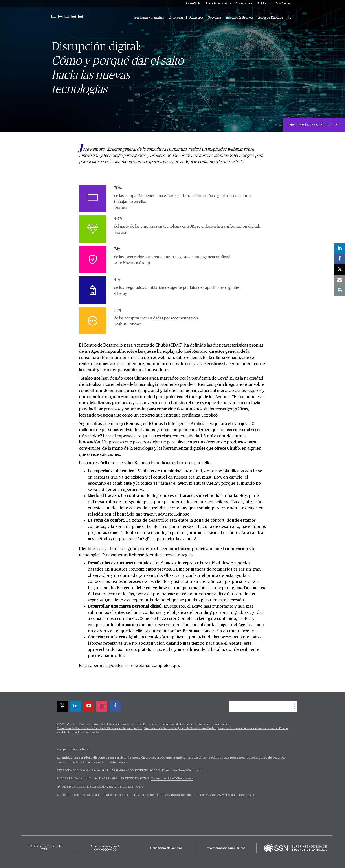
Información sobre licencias (124, 724)
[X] (62, 706)
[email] (340, 280)
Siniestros (196, 17)
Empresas (176, 17)
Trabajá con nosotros (218, 4)
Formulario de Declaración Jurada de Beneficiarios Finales (180, 729)
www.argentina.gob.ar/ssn (235, 795)
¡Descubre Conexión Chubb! (310, 125)
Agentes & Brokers (240, 17)
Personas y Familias (149, 17)
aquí (151, 364)
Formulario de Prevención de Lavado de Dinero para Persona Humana (186, 724)
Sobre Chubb (193, 4)
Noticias (262, 4)
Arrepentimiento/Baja (72, 749)
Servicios (215, 17)
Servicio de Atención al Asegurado (78, 733)
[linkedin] (75, 706)
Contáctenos (283, 4)
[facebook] (115, 706)
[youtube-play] (89, 706)
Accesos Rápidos (271, 17)
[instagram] (102, 706)
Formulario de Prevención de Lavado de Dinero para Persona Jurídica (100, 729)
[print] (340, 291)
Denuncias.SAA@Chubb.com (183, 770)
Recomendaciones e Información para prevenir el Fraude (253, 729)
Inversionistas (244, 4)
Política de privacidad (92, 724)
